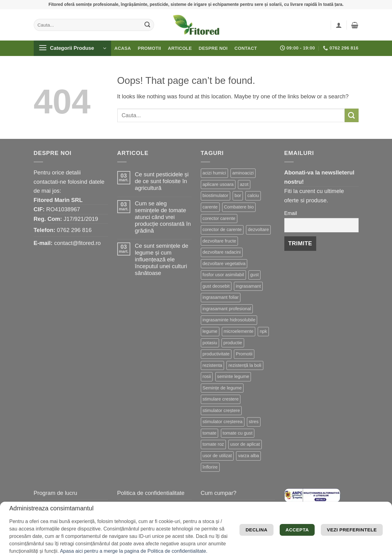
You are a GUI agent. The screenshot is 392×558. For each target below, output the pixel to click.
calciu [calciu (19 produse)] (253, 195)
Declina (308, 535)
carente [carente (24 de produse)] (210, 207)
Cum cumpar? (219, 493)
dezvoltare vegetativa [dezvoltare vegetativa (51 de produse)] (224, 264)
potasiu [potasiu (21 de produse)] (210, 343)
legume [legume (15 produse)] (210, 331)
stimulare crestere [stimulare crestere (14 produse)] (221, 399)
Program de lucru (56, 493)
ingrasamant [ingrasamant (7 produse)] (248, 286)
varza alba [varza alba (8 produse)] (248, 456)
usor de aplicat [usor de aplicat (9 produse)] (245, 444)
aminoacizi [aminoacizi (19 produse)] (243, 173)
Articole (180, 48)
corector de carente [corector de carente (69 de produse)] (222, 230)
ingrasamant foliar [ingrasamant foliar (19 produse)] (221, 297)
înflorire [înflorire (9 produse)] (210, 467)
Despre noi (213, 48)
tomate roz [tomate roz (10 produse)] (213, 444)
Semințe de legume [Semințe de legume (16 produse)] (222, 388)
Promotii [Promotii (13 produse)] (244, 354)
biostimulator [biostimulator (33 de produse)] (215, 195)
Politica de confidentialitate (151, 493)
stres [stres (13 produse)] (254, 422)
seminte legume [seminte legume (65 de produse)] (233, 376)
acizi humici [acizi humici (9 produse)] (214, 173)
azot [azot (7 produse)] (244, 184)
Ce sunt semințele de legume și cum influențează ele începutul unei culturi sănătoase (162, 259)
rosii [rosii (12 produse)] (207, 376)
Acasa (123, 48)
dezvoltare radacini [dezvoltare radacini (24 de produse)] (222, 252)
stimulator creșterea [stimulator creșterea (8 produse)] (223, 422)
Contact (246, 48)
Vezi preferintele (345, 517)
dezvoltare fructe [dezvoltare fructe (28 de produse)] (220, 241)
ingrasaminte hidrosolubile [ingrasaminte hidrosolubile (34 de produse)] (229, 320)
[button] (339, 25)
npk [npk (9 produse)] (263, 331)
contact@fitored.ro (78, 243)
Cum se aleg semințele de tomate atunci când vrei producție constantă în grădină (163, 217)
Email (291, 213)
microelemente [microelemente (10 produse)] (239, 331)
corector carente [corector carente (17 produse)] (219, 218)
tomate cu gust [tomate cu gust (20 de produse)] (238, 433)
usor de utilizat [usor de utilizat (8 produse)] (217, 456)
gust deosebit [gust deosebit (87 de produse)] (216, 286)
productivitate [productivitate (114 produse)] (216, 354)
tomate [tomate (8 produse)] (210, 433)
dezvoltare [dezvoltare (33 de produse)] (258, 230)
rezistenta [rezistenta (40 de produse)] (213, 365)
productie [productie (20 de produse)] (233, 343)
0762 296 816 (74, 230)
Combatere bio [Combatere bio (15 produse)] (239, 207)
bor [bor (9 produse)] (238, 195)
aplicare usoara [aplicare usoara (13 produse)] (218, 184)
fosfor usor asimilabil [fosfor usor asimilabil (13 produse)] (223, 275)
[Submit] (147, 25)
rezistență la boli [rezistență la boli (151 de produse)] (245, 365)
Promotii (149, 48)
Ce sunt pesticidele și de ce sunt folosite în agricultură (162, 181)
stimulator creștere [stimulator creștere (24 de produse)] (221, 410)
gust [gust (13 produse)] (255, 275)
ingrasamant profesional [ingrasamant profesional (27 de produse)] (227, 309)
